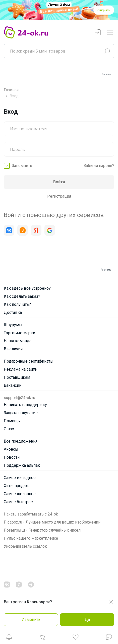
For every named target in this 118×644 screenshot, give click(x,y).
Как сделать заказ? (22, 296)
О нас (9, 429)
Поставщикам (17, 377)
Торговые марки (19, 333)
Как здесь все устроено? (27, 288)
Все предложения (21, 441)
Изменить (31, 619)
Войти (59, 182)
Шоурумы (13, 325)
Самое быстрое (18, 502)
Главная (11, 90)
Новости (12, 457)
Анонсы (11, 449)
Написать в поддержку (25, 405)
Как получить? (17, 304)
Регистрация (59, 196)
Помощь (12, 421)
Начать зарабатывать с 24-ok (31, 514)
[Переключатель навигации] (110, 33)
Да (87, 619)
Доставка (13, 312)
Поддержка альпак (22, 465)
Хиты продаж (16, 486)
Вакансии (13, 385)
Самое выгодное (20, 478)
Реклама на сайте (20, 369)
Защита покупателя (22, 413)
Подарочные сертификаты (29, 361)
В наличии (13, 349)
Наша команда (18, 341)
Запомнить (22, 166)
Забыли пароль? (99, 166)
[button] (9, 638)
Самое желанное (20, 494)
